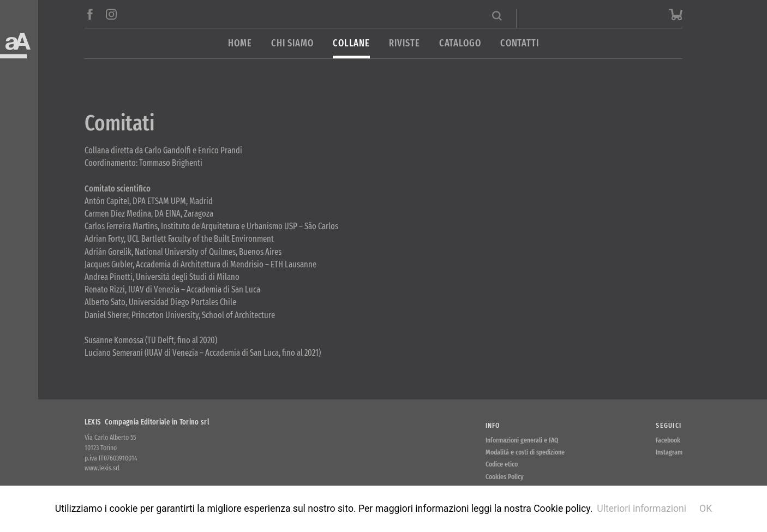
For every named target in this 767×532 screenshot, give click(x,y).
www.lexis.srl (102, 468)
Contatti (520, 43)
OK (706, 509)
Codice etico (502, 464)
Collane (351, 43)
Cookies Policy (505, 477)
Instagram (669, 452)
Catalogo (460, 43)
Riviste (404, 43)
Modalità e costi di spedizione (525, 452)
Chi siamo (292, 43)
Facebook (668, 440)
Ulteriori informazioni (642, 509)
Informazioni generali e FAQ (522, 440)
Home (240, 43)
